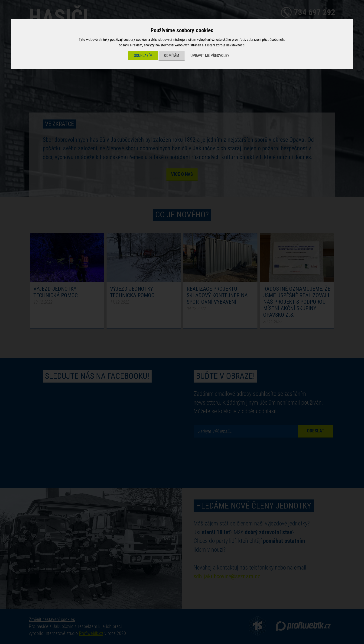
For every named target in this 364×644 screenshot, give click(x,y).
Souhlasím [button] (143, 56)
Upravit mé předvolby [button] (210, 56)
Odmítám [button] (172, 56)
